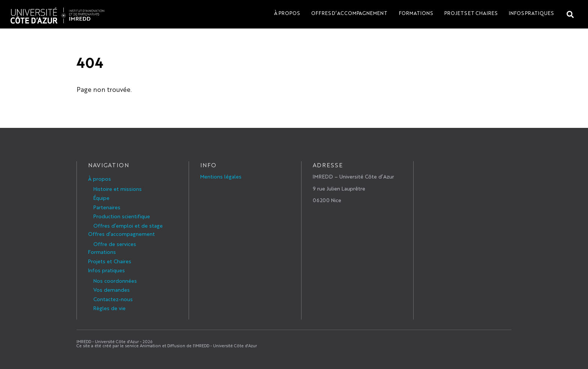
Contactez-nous (113, 299)
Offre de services (115, 244)
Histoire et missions (118, 189)
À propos (287, 13)
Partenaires (107, 207)
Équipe (101, 198)
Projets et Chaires (471, 13)
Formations (416, 13)
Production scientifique (122, 216)
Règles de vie (109, 308)
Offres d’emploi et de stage (128, 225)
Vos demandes (112, 289)
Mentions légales (221, 176)
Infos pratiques (531, 13)
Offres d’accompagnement (349, 13)
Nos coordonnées (115, 280)
